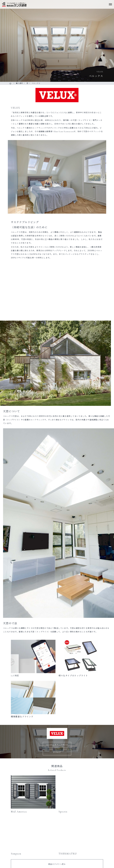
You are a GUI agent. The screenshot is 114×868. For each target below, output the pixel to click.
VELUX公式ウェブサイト (57, 745)
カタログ (57, 752)
